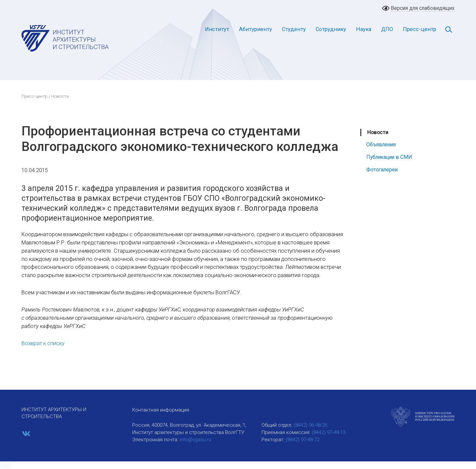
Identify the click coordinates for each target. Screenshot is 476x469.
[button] (6, 465)
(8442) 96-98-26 (310, 425)
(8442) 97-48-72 (302, 440)
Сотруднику (331, 29)
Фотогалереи (382, 170)
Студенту (294, 29)
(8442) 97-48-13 (329, 432)
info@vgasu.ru (195, 440)
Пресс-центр (420, 29)
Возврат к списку (43, 343)
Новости (378, 132)
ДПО (387, 29)
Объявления (381, 144)
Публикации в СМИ (389, 157)
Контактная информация (161, 410)
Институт (217, 29)
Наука (364, 29)
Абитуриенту (256, 29)
